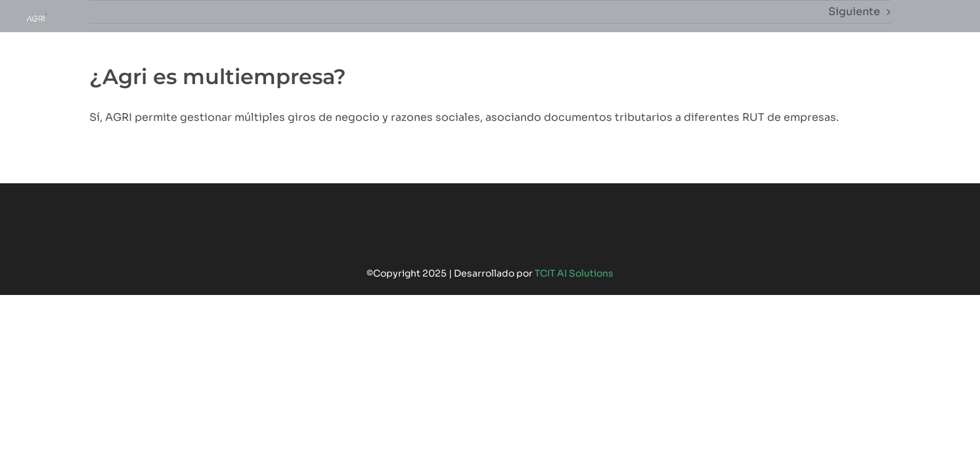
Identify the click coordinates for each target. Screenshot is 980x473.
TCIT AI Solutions (574, 273)
